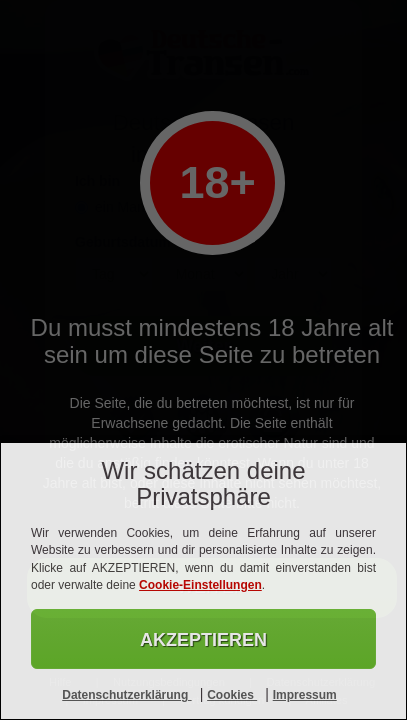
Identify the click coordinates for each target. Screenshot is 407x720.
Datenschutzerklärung (126, 695)
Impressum (305, 695)
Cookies (232, 695)
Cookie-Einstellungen (200, 585)
